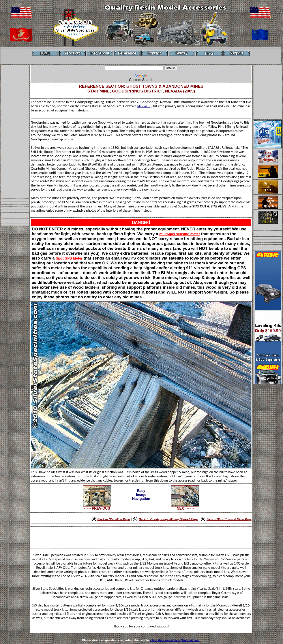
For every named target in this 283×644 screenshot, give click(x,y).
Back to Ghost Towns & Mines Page (229, 519)
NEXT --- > (185, 507)
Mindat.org (145, 106)
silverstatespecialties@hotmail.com (175, 640)
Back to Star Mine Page (113, 519)
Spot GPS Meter (69, 258)
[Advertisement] (15, 132)
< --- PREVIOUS (97, 507)
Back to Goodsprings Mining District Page (168, 519)
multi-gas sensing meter (180, 234)
